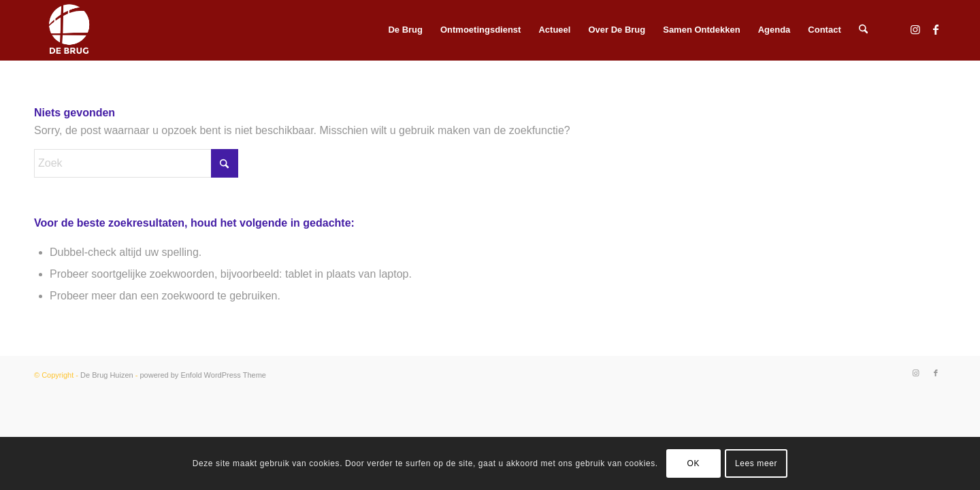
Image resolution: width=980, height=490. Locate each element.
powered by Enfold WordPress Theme (202, 375)
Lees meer (756, 463)
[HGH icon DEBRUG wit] (69, 30)
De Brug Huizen (107, 375)
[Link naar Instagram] (915, 29)
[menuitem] (405, 30)
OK (694, 463)
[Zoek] (863, 30)
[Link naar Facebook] (936, 29)
